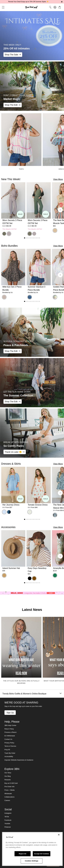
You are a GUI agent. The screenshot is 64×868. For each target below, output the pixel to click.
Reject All (23, 854)
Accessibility (9, 757)
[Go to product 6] (32, 238)
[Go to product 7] (33, 238)
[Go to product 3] (28, 238)
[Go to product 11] (39, 238)
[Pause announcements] (62, 2)
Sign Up (10, 713)
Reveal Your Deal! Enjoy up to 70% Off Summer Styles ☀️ (32, 2)
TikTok (7, 817)
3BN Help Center (10, 725)
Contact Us (8, 739)
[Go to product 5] (31, 238)
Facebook (8, 820)
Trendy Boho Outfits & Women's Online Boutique (32, 694)
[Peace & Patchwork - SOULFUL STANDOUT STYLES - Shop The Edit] (32, 332)
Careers (7, 800)
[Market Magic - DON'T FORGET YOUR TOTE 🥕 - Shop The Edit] (32, 86)
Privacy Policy (9, 743)
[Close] (59, 835)
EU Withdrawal (10, 736)
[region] (32, 849)
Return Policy (9, 729)
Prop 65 (7, 750)
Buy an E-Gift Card (11, 783)
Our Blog (8, 776)
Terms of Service (10, 746)
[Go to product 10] (38, 238)
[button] (2, 7)
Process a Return (10, 732)
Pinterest (8, 827)
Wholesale (8, 794)
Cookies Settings (32, 861)
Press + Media (9, 790)
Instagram (8, 813)
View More (58, 179)
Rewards (8, 780)
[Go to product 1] (25, 238)
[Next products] (60, 210)
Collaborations (9, 797)
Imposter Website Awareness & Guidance (19, 760)
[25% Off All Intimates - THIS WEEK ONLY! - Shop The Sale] (32, 36)
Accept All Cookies (42, 854)
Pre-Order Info (9, 787)
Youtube (7, 824)
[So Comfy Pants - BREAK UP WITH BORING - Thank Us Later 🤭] (32, 433)
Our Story (8, 773)
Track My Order (10, 753)
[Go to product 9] (36, 238)
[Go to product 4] (29, 238)
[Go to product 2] (26, 238)
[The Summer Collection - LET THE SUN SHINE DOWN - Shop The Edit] (32, 383)
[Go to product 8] (35, 238)
